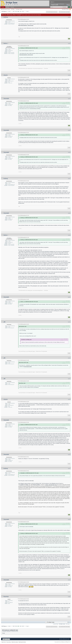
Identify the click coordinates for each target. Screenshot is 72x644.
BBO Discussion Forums (6, 9)
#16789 (69, 235)
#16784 (69, 99)
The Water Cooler (19, 9)
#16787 (69, 179)
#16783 (69, 75)
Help (68, 5)
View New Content (65, 9)
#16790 (69, 297)
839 (16, 11)
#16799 (69, 580)
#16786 (69, 152)
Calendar (12, 7)
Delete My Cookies (15, 642)
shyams (6, 75)
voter (56, 485)
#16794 (69, 399)
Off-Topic (13, 9)
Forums (3, 7)
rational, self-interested (50, 485)
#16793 (69, 379)
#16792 (69, 358)
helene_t (6, 43)
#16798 (69, 520)
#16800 (69, 597)
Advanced (71, 7)
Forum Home (9, 642)
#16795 (69, 420)
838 (14, 11)
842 (23, 11)
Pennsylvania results (28, 367)
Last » (28, 11)
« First (9, 11)
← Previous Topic (55, 624)
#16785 (69, 130)
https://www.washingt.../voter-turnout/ (26, 25)
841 (21, 11)
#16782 (69, 44)
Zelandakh (6, 99)
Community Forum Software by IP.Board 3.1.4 (62, 642)
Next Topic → (68, 624)
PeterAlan (6, 597)
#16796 (69, 455)
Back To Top (4, 642)
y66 (4, 322)
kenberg (6, 17)
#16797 (69, 469)
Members (8, 7)
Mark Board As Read (22, 642)
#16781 (69, 17)
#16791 (69, 322)
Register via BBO (55, 5)
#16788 (69, 213)
